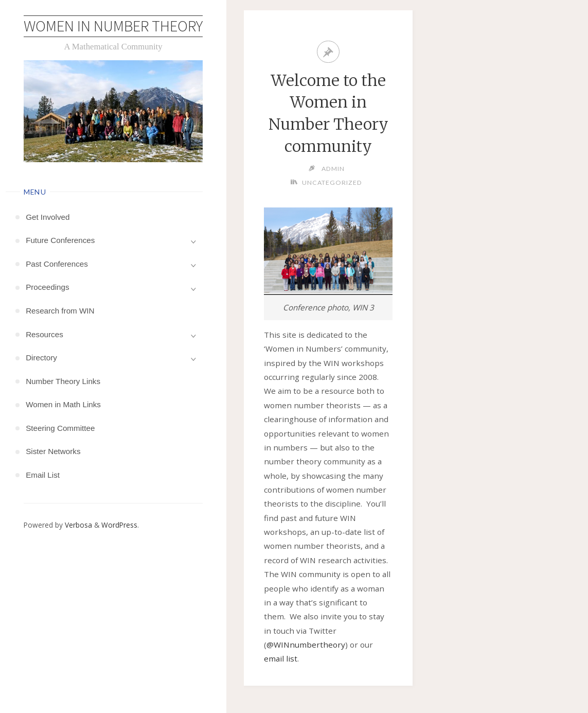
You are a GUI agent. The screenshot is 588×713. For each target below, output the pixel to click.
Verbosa (77, 525)
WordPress (119, 525)
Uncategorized (332, 182)
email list (281, 658)
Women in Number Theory (113, 26)
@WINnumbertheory (306, 645)
